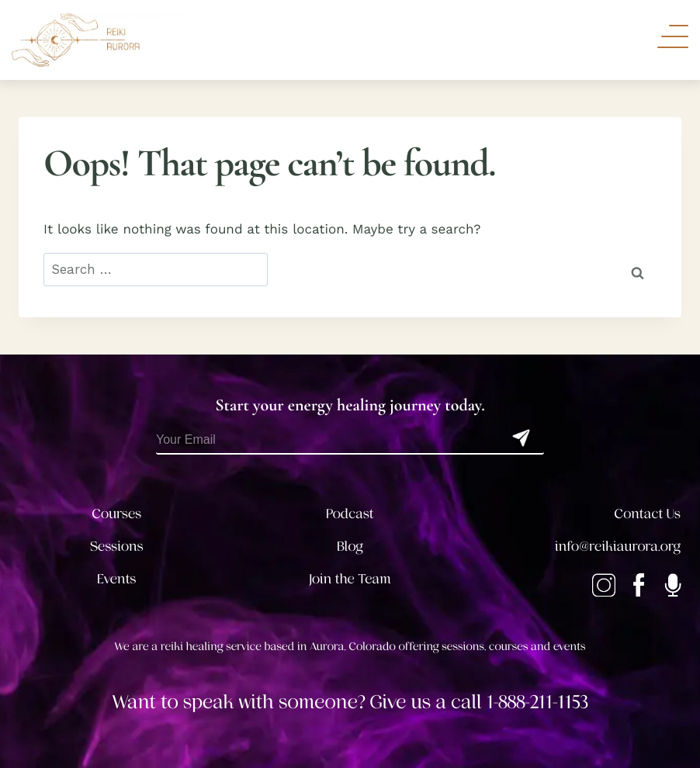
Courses (116, 514)
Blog (350, 547)
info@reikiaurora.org (618, 547)
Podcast (350, 514)
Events (116, 579)
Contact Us (648, 514)
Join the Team (350, 579)
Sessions (117, 547)
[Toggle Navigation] (673, 36)
